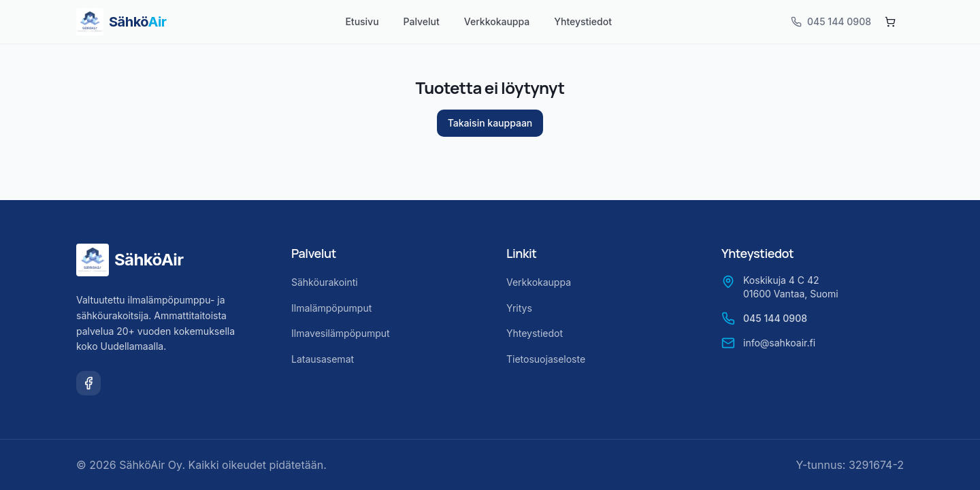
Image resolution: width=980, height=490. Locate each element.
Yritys (519, 308)
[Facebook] (88, 383)
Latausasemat (323, 359)
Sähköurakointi (325, 282)
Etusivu (362, 21)
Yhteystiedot (583, 21)
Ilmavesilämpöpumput (341, 333)
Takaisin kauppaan (490, 123)
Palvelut (422, 21)
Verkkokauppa (497, 21)
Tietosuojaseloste (546, 359)
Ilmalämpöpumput (331, 308)
